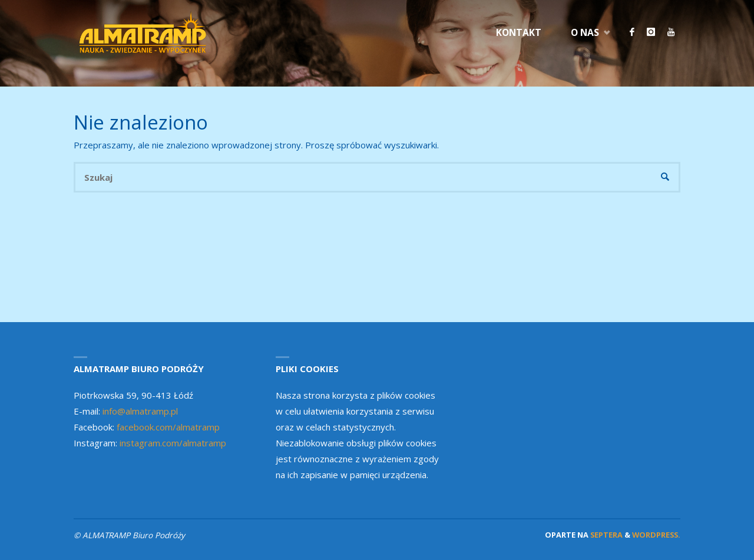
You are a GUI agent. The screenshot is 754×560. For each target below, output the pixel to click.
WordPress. (656, 535)
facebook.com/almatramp (168, 427)
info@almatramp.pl (140, 411)
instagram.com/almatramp (173, 443)
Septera (606, 535)
